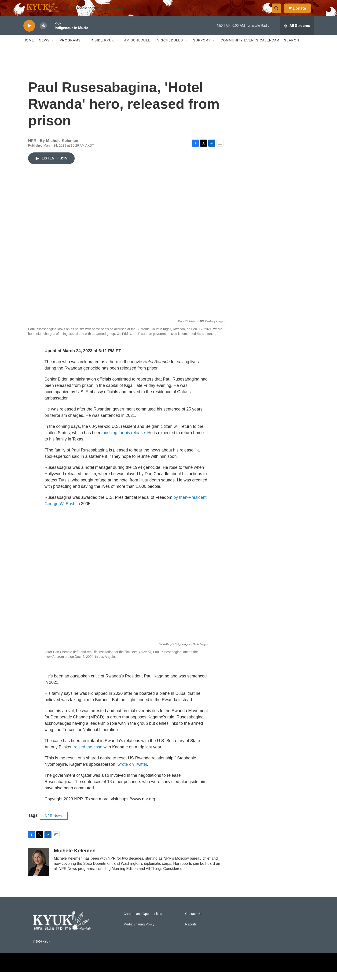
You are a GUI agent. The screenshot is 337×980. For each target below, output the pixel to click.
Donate (302, 12)
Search (291, 49)
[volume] (43, 34)
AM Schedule (137, 49)
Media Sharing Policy (139, 933)
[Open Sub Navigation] (53, 49)
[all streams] (297, 34)
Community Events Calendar (250, 49)
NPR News (54, 824)
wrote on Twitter (132, 773)
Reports (191, 933)
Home (29, 49)
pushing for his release (124, 441)
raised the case (88, 755)
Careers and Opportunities (143, 922)
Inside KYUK (103, 49)
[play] (29, 34)
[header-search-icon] (278, 12)
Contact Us (193, 922)
